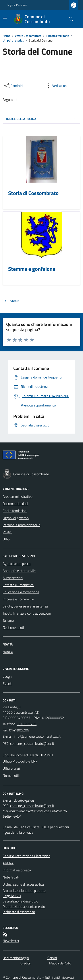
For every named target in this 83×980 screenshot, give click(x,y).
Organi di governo (16, 518)
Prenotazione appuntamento (24, 906)
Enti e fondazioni (15, 511)
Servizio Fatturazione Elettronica (26, 856)
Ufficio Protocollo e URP (20, 761)
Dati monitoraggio (16, 958)
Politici (7, 532)
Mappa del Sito (60, 963)
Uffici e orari (11, 768)
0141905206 (27, 724)
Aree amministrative (18, 496)
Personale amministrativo (21, 525)
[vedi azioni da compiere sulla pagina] (56, 86)
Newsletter (11, 941)
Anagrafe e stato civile (19, 571)
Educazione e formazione (21, 592)
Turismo (8, 620)
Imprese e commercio (18, 599)
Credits (25, 963)
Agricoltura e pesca (17, 564)
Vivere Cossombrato (28, 36)
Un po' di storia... (14, 40)
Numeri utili (11, 775)
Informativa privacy (17, 870)
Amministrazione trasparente (24, 890)
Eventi (7, 683)
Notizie (8, 652)
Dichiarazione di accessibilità (23, 884)
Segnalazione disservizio (20, 901)
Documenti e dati (15, 504)
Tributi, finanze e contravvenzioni (27, 613)
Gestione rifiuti (13, 627)
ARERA (8, 863)
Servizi (52, 958)
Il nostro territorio (57, 36)
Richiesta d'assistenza (19, 912)
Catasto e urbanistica (18, 585)
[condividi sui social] (13, 86)
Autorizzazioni (13, 578)
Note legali (11, 877)
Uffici (6, 539)
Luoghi (8, 676)
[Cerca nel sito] (69, 19)
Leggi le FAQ (12, 896)
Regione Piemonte (17, 5)
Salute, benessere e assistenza (25, 606)
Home (7, 36)
